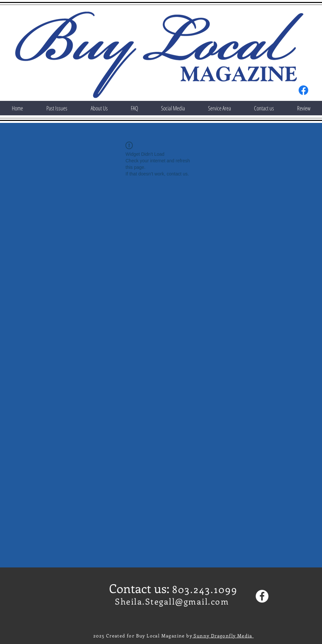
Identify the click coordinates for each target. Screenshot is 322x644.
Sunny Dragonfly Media (223, 636)
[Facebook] (303, 90)
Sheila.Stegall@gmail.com (172, 601)
